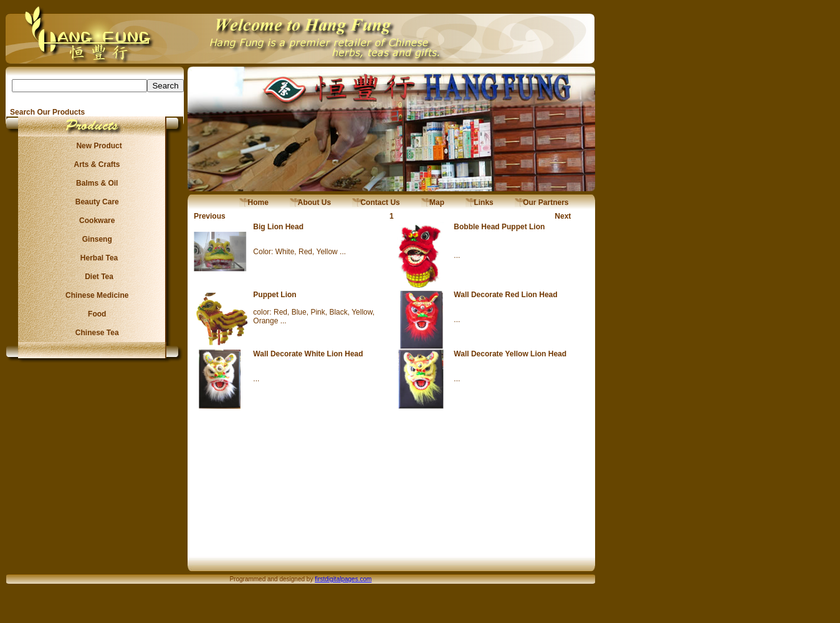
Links (480, 202)
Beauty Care (95, 202)
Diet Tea (95, 277)
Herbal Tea (95, 258)
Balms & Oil (95, 183)
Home (254, 202)
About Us (310, 202)
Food (95, 314)
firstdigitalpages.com (343, 579)
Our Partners (542, 202)
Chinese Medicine (95, 295)
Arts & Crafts (95, 164)
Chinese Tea (95, 333)
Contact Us (376, 202)
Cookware (95, 221)
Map (433, 202)
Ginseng (95, 239)
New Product (95, 146)
